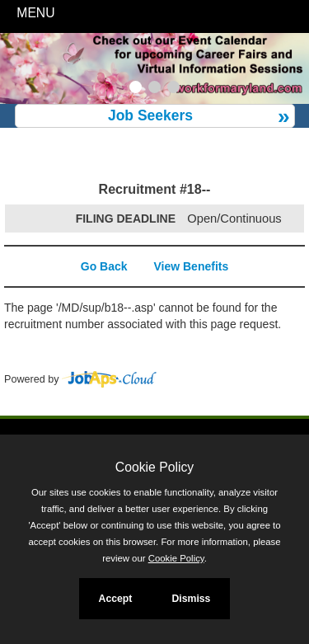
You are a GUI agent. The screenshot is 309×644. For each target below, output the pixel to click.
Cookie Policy (154, 467)
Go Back (104, 266)
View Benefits (191, 266)
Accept (116, 599)
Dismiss (191, 599)
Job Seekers (150, 115)
